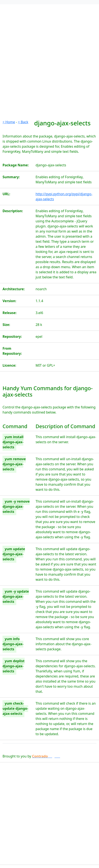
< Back (23, 122)
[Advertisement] (49, 70)
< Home (9, 122)
